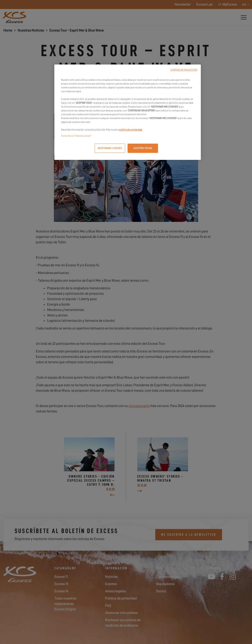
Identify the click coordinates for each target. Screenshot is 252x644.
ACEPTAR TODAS (143, 148)
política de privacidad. (131, 130)
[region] (128, 112)
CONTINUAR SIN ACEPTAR (184, 70)
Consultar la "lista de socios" (76, 136)
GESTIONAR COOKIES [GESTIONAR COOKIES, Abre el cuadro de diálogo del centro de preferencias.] (110, 148)
